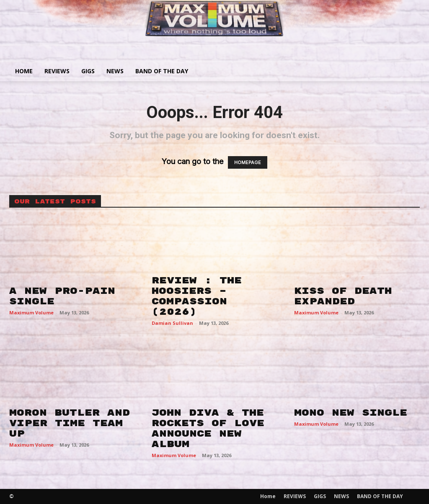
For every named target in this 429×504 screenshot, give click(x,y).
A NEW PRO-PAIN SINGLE (62, 296)
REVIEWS (57, 71)
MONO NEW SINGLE (351, 413)
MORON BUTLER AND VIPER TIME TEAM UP (70, 423)
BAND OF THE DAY (162, 71)
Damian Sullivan (172, 323)
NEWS (115, 71)
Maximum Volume (31, 312)
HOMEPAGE (248, 162)
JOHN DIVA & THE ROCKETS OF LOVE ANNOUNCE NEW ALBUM (208, 428)
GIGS (88, 71)
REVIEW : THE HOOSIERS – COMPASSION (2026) (197, 296)
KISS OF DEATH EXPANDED (343, 296)
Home (24, 71)
